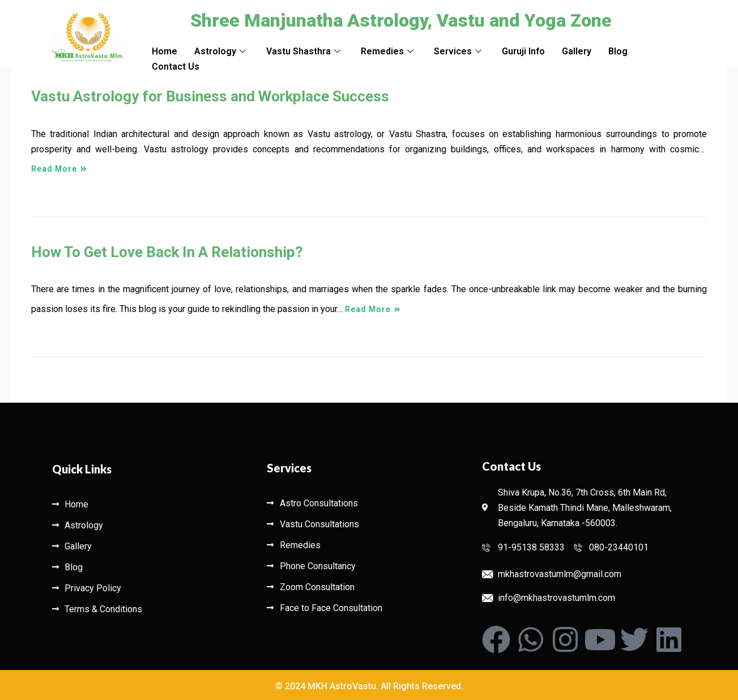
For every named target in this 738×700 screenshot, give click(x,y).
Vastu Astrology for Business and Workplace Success (210, 96)
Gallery (577, 51)
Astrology (220, 51)
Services (458, 51)
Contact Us (176, 67)
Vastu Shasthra (303, 51)
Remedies (387, 51)
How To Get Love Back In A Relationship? (167, 252)
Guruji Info (523, 51)
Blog (618, 51)
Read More (59, 163)
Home (165, 51)
